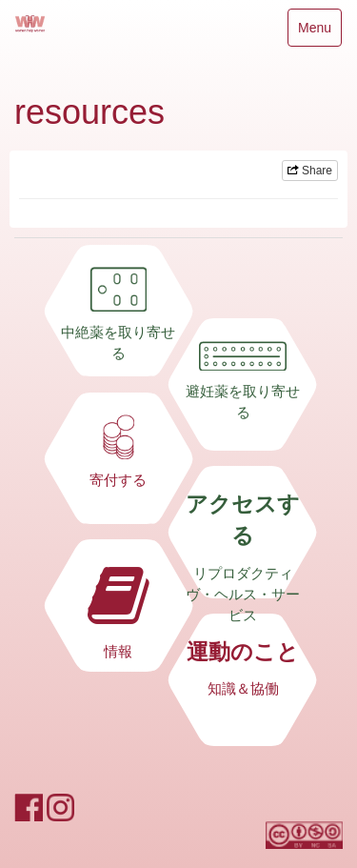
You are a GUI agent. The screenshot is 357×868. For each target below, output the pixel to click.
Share (310, 171)
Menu (314, 32)
